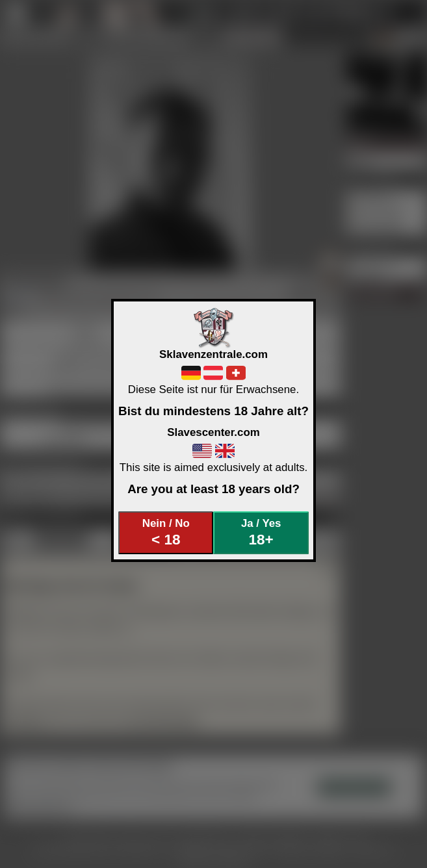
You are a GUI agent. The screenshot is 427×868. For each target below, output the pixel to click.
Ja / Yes (261, 532)
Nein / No (166, 532)
